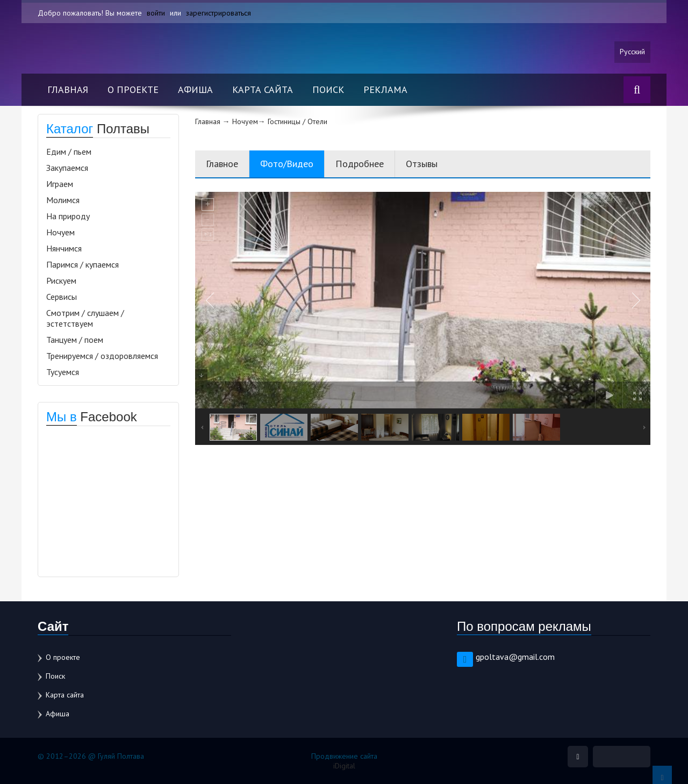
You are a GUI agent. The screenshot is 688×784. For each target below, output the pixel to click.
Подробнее (360, 164)
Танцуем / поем (75, 340)
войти (156, 13)
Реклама (385, 89)
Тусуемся (63, 372)
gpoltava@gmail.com (515, 657)
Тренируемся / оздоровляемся (102, 356)
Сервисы (62, 297)
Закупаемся (67, 168)
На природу (68, 216)
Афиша (195, 89)
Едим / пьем (69, 152)
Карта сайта (263, 89)
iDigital (344, 766)
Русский (632, 52)
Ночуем (60, 232)
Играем (60, 184)
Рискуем (61, 280)
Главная (68, 89)
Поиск (328, 89)
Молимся (63, 200)
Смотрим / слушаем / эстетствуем (85, 318)
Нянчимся (64, 248)
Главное (222, 164)
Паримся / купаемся (83, 264)
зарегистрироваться (218, 13)
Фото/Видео (287, 164)
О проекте (133, 89)
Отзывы (422, 164)
